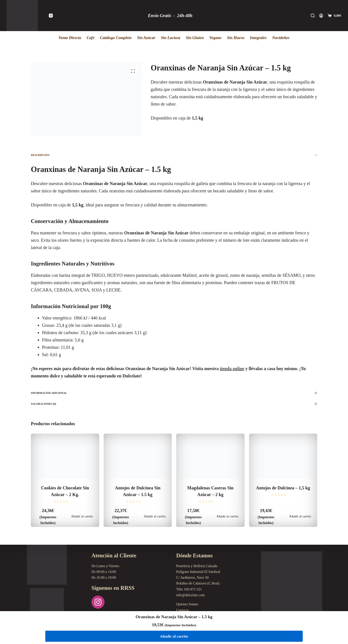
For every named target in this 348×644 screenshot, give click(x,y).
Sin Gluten (195, 38)
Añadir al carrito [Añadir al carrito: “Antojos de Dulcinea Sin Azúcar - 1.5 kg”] (155, 516)
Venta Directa (70, 38)
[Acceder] (321, 16)
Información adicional (174, 393)
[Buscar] (313, 16)
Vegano (215, 38)
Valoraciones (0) (174, 404)
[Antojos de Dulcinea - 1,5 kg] (283, 456)
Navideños (281, 38)
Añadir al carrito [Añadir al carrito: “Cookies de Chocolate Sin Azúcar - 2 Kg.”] (82, 516)
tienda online (232, 369)
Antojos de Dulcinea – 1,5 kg (283, 488)
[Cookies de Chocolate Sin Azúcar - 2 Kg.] (65, 456)
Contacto (183, 610)
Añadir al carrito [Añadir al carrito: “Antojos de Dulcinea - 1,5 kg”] (300, 516)
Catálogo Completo (116, 38)
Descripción (174, 155)
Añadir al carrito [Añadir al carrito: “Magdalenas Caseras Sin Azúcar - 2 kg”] (227, 516)
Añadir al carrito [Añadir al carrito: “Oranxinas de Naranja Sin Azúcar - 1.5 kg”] (174, 636)
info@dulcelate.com (191, 595)
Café (90, 38)
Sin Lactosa (171, 38)
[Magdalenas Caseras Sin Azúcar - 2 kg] (210, 456)
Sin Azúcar (146, 38)
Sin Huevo (236, 38)
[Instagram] (51, 16)
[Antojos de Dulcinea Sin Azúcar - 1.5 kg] (138, 456)
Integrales (258, 38)
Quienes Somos (187, 604)
